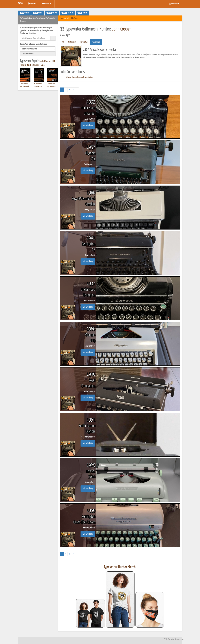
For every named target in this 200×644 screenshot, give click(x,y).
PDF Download (24, 87)
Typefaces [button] (67, 13)
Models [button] (38, 13)
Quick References (33, 65)
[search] (38, 49)
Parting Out (84, 42)
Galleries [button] (52, 13)
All (63, 42)
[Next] (77, 90)
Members (174, 4)
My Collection (72, 42)
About (32, 4)
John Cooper (75, 18)
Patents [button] (82, 13)
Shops (43, 65)
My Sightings (96, 42)
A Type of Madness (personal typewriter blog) (80, 77)
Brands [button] (24, 13)
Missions (47, 4)
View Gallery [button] (88, 125)
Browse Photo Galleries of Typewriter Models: (33, 44)
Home (62, 18)
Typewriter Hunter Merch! (120, 567)
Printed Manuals (45, 61)
